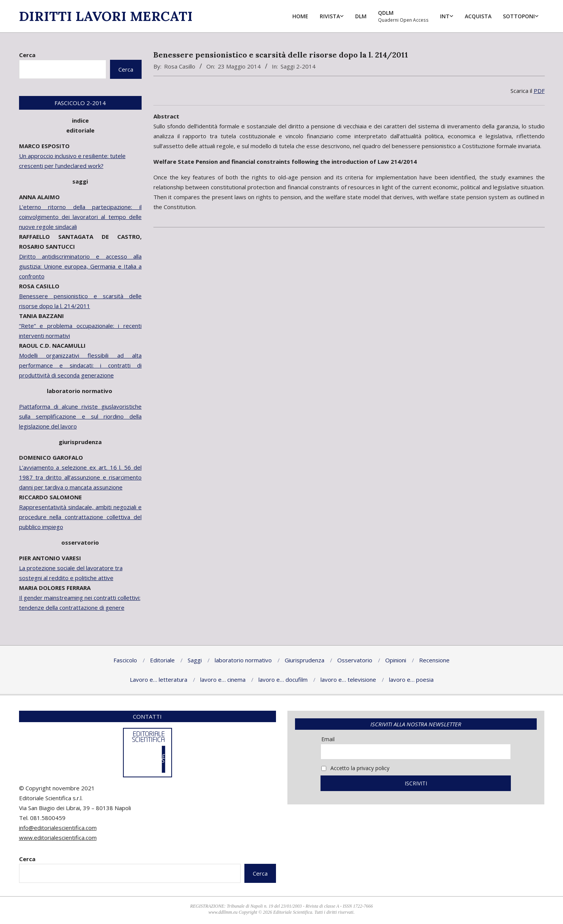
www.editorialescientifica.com (58, 838)
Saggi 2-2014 (298, 66)
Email (328, 739)
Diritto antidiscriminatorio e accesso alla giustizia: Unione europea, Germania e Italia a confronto (81, 266)
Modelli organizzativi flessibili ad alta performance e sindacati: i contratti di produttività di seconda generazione (81, 365)
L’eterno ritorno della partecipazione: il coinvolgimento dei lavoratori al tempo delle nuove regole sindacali (81, 217)
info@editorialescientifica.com (58, 828)
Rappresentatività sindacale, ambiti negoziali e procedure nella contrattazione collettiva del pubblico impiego (81, 517)
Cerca (27, 55)
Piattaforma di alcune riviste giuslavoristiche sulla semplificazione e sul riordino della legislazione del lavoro (81, 416)
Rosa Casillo (180, 66)
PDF (539, 91)
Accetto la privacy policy (355, 768)
